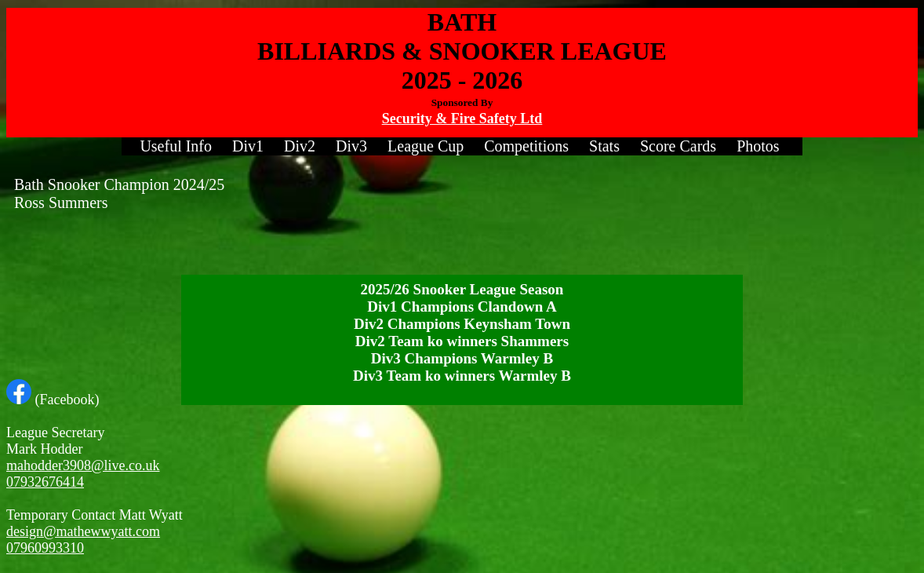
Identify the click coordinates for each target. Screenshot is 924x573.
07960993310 (45, 548)
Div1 (248, 146)
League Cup (426, 146)
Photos (758, 146)
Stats (604, 146)
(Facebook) (53, 400)
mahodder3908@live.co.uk (83, 465)
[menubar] (462, 146)
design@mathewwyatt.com (83, 531)
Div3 (351, 146)
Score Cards (678, 146)
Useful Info (176, 146)
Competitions (526, 146)
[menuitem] (176, 146)
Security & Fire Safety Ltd (462, 119)
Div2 (300, 146)
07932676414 (45, 482)
